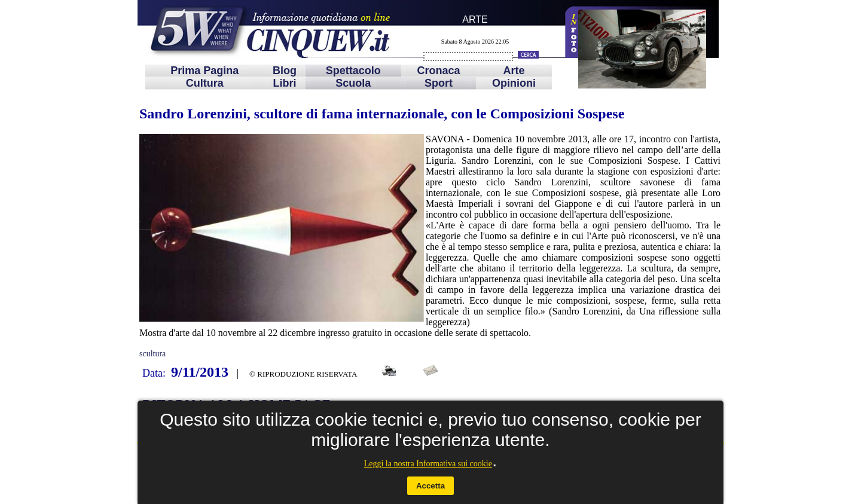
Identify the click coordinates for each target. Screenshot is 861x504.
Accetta (430, 486)
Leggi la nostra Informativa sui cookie (428, 464)
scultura (152, 354)
